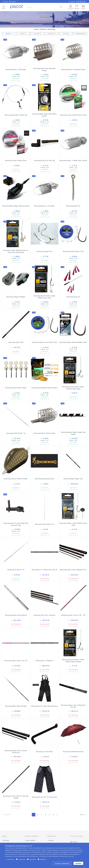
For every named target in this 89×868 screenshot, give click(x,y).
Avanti (83, 815)
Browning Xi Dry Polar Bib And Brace (44, 706)
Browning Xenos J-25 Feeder (44, 206)
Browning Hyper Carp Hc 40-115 (16, 661)
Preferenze (22, 859)
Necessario (11, 859)
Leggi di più (75, 25)
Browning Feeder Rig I (45, 251)
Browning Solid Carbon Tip (45, 524)
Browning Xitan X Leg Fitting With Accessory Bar (16, 524)
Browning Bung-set (73, 297)
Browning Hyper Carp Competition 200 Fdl (73, 706)
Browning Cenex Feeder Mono (16, 160)
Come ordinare (30, 840)
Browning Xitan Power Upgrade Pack (73, 570)
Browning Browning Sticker (45, 479)
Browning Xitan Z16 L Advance (44, 615)
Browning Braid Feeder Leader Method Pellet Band (73, 388)
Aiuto (5, 1)
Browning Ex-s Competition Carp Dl (45, 570)
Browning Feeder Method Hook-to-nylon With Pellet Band (16, 251)
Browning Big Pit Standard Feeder (73, 69)
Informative (52, 836)
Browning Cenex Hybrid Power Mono (73, 115)
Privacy (51, 840)
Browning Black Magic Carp (73, 479)
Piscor (40, 13)
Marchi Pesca (48, 13)
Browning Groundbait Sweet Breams (44, 388)
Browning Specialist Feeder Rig (16, 115)
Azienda (4, 836)
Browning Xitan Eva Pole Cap (45, 160)
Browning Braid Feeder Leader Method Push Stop (44, 297)
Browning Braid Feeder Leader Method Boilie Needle (73, 661)
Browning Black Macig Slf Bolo (16, 706)
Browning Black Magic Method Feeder (16, 206)
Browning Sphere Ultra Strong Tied (44, 342)
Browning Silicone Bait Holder (16, 388)
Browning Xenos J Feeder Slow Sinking (73, 160)
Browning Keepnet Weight (16, 297)
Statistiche (33, 859)
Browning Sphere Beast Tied (73, 251)
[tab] (10, 837)
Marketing (43, 859)
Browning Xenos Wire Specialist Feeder (45, 69)
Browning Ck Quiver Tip (16, 570)
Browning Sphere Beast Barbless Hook (73, 342)
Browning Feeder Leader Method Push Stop (73, 524)
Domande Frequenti (31, 836)
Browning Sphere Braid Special (16, 615)
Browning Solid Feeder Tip (16, 433)
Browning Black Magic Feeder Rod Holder (73, 433)
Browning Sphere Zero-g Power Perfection (16, 752)
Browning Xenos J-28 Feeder (16, 69)
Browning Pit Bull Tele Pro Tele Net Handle (16, 797)
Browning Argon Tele (16, 342)
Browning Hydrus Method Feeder (16, 479)
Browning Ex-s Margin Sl (44, 661)
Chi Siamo (6, 840)
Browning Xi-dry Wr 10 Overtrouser (45, 797)
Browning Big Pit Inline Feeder (44, 433)
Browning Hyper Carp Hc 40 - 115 (73, 615)
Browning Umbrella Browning (73, 751)
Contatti (12, 1)
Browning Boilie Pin (73, 206)
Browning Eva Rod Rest (45, 751)
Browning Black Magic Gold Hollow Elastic (44, 115)
